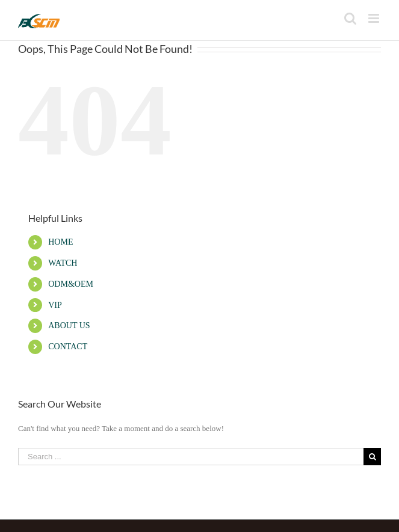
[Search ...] (191, 457)
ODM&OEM (71, 284)
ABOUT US (69, 326)
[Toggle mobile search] (350, 18)
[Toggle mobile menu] (375, 18)
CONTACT (68, 347)
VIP (55, 305)
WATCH (63, 263)
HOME (60, 242)
